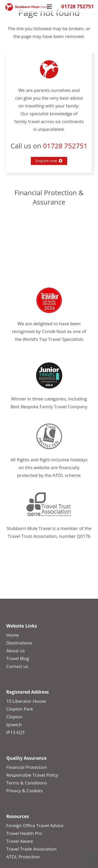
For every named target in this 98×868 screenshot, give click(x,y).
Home (13, 635)
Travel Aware (20, 841)
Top (92, 861)
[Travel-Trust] (49, 505)
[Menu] (50, 7)
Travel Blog (18, 658)
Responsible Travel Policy (32, 775)
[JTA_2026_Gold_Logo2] (49, 375)
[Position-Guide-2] (49, 436)
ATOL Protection (23, 857)
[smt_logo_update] (27, 7)
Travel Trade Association (31, 849)
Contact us (17, 666)
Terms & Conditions (27, 783)
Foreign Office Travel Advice (35, 825)
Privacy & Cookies (24, 791)
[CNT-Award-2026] (49, 300)
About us (16, 651)
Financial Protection (27, 767)
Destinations (19, 643)
